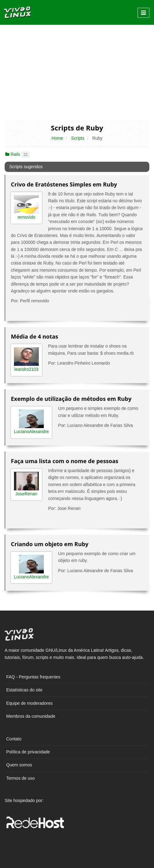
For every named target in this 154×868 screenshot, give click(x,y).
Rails (18, 154)
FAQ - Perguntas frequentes (33, 677)
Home (57, 138)
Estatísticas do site (24, 690)
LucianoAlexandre (31, 432)
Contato (14, 739)
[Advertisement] (77, 72)
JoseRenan (27, 494)
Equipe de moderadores (29, 703)
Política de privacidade (28, 752)
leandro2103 (26, 369)
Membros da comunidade (31, 716)
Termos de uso (20, 778)
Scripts (78, 138)
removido (26, 217)
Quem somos (19, 765)
